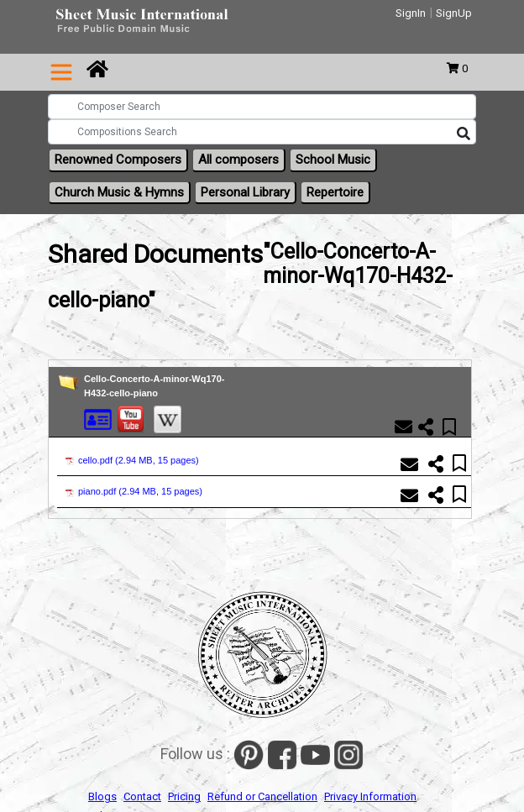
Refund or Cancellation (262, 796)
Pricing (184, 796)
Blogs (102, 796)
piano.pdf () (134, 491)
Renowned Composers (118, 160)
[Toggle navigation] (61, 72)
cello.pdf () (132, 460)
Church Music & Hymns (119, 192)
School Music (333, 160)
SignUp (454, 13)
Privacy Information (370, 796)
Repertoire (335, 192)
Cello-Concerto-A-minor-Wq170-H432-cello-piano (154, 386)
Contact (142, 796)
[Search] (464, 134)
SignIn (411, 13)
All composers (238, 160)
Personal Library (245, 192)
